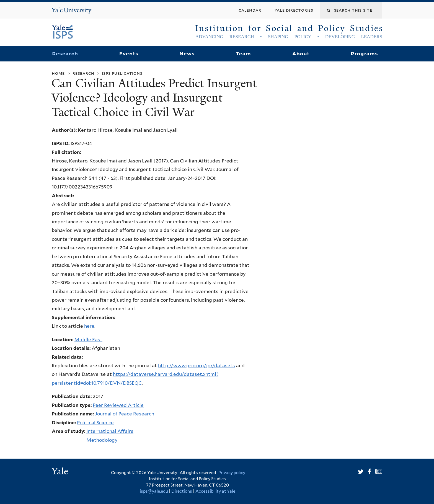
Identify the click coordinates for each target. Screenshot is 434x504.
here (89, 326)
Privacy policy (232, 473)
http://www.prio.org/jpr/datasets (197, 366)
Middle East (88, 340)
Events (129, 54)
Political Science (95, 423)
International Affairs (110, 431)
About (301, 54)
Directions (182, 491)
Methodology (102, 440)
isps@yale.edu (154, 491)
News (187, 54)
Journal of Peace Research (125, 414)
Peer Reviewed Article (118, 405)
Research (65, 54)
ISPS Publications (122, 73)
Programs (364, 54)
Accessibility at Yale (215, 491)
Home (58, 73)
